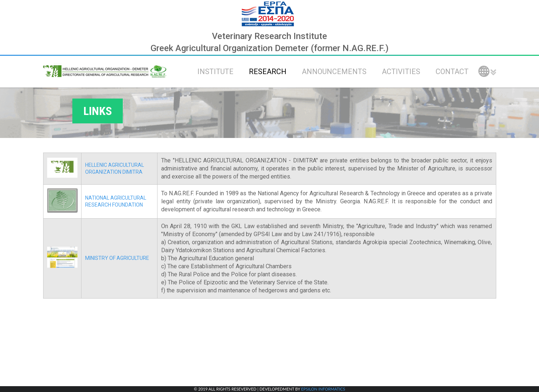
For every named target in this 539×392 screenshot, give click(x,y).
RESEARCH (268, 72)
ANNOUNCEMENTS (334, 72)
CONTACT (452, 72)
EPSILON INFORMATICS (323, 389)
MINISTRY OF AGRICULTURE (117, 258)
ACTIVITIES (401, 72)
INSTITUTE (215, 72)
